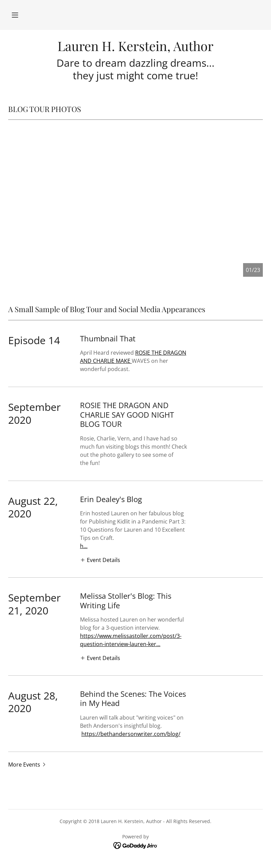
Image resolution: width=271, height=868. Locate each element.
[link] (135, 49)
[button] (15, 15)
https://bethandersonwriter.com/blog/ (131, 734)
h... (84, 546)
